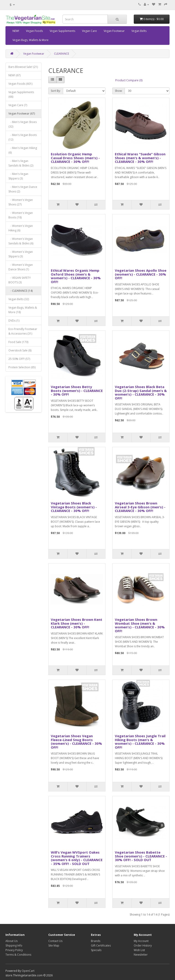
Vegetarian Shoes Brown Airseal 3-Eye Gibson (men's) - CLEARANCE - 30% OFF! (140, 507)
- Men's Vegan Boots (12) (23, 137)
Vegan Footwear (114, 31)
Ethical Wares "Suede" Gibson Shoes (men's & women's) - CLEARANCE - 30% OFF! (140, 158)
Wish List (139, 950)
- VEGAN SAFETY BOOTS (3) (20, 280)
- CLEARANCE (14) (21, 291)
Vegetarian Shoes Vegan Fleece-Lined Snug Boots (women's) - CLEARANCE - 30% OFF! (76, 742)
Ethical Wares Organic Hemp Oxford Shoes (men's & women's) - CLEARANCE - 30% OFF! (76, 276)
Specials (96, 950)
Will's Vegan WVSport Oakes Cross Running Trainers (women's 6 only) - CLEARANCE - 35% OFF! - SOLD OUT (77, 858)
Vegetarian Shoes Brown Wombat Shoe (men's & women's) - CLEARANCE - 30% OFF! (140, 625)
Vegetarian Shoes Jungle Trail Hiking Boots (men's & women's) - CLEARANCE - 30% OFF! (140, 742)
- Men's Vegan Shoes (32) (23, 124)
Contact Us (55, 941)
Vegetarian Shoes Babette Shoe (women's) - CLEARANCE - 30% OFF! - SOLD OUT (141, 856)
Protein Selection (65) (22, 367)
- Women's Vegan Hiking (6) (21, 228)
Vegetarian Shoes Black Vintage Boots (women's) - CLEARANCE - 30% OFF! (74, 507)
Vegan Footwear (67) (22, 114)
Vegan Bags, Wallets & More (31, 40)
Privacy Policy (14, 950)
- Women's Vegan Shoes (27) (21, 202)
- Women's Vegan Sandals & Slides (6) (21, 241)
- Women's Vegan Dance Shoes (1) (21, 267)
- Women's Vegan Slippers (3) (21, 254)
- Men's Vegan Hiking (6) (23, 150)
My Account (141, 941)
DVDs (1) (14, 321)
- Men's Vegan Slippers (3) (18, 176)
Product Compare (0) (129, 80)
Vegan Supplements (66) (21, 94)
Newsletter (141, 955)
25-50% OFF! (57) (19, 359)
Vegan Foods (34, 31)
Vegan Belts (139, 31)
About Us (12, 941)
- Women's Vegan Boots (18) (21, 215)
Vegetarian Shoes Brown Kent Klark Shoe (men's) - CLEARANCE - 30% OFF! (77, 623)
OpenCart (28, 971)
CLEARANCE (62, 54)
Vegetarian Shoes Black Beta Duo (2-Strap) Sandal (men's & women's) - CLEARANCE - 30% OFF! (141, 392)
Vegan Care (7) (18, 105)
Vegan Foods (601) (20, 84)
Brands (96, 941)
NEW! (16, 31)
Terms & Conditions (18, 955)
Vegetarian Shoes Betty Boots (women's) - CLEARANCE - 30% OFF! (77, 390)
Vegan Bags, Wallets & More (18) (23, 310)
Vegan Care (89, 31)
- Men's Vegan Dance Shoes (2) (23, 189)
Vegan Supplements (62, 31)
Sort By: (56, 91)
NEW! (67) (14, 75)
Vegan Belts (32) (19, 299)
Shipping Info (14, 945)
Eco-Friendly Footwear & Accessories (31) (23, 331)
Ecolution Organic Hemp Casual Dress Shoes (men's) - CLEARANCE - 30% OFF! (75, 158)
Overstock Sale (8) (20, 350)
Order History (143, 945)
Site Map (54, 945)
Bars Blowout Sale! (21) (23, 67)
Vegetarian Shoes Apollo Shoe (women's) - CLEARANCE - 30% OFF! (141, 274)
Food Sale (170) (18, 342)
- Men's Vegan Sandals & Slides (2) (21, 163)
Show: (119, 91)
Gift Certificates (101, 945)
